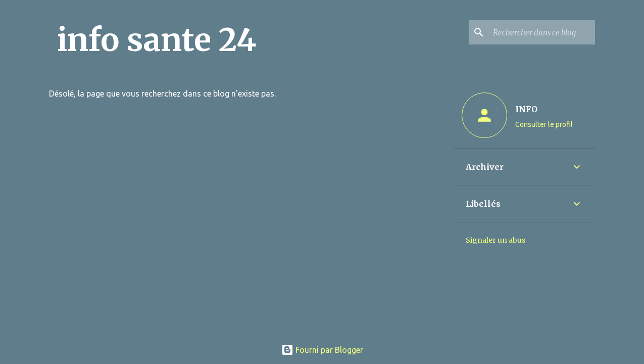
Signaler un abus (496, 240)
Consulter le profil (544, 124)
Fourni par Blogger (322, 350)
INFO (526, 109)
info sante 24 (157, 40)
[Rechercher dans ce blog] (542, 32)
